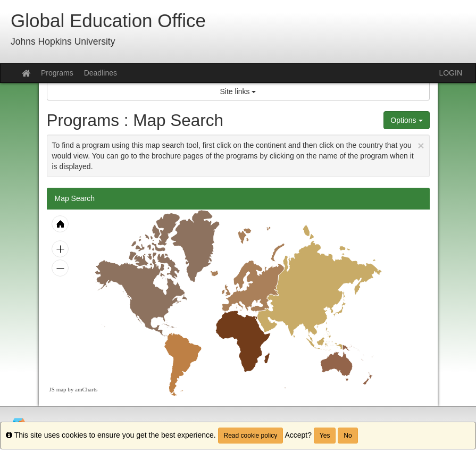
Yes (325, 436)
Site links (238, 91)
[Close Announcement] (421, 145)
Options (406, 120)
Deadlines (101, 73)
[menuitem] (183, 364)
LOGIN (450, 73)
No (348, 436)
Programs (57, 73)
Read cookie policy (251, 436)
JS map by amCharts (74, 389)
